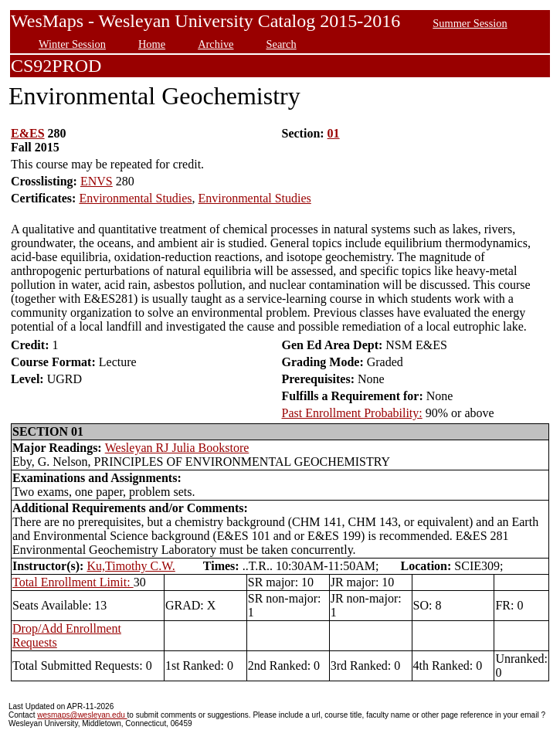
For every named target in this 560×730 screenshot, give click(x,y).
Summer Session (470, 23)
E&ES (28, 133)
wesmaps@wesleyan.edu (82, 715)
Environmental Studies (135, 198)
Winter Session (72, 44)
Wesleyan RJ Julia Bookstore (177, 448)
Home (152, 44)
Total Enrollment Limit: (73, 582)
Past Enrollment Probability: (352, 413)
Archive (216, 44)
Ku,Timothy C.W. (131, 566)
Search (282, 44)
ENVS (97, 181)
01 (334, 133)
